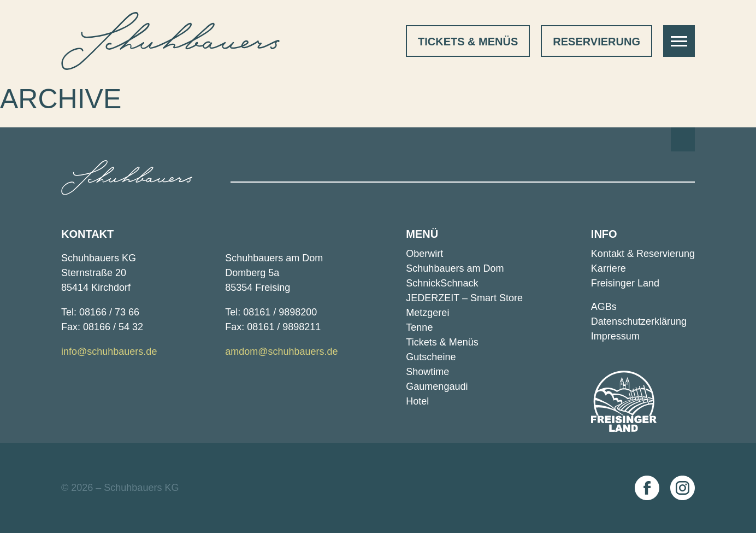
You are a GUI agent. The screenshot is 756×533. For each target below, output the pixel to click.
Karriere (609, 268)
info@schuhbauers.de (109, 352)
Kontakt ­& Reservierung (643, 254)
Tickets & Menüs (468, 42)
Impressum (615, 336)
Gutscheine (431, 357)
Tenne (419, 327)
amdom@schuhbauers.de (281, 352)
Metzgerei (427, 313)
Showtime (427, 372)
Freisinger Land (625, 283)
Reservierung (596, 42)
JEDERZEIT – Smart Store (464, 298)
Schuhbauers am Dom (455, 268)
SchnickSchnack (442, 283)
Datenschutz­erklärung (639, 321)
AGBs (604, 307)
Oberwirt (424, 254)
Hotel (417, 401)
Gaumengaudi (437, 386)
